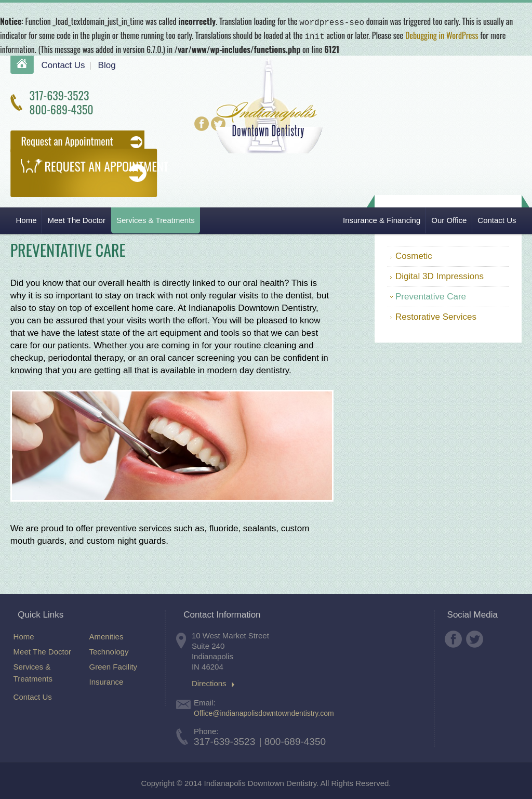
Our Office (449, 218)
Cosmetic (414, 254)
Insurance (107, 680)
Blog (107, 63)
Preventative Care (431, 294)
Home (22, 63)
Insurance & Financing (382, 218)
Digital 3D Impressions (440, 274)
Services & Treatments (156, 218)
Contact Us (63, 63)
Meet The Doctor (76, 218)
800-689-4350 (61, 107)
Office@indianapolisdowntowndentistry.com (264, 711)
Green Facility (114, 665)
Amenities (107, 634)
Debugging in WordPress (442, 34)
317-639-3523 (59, 93)
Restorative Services (436, 315)
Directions (209, 682)
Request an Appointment (67, 139)
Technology (109, 650)
